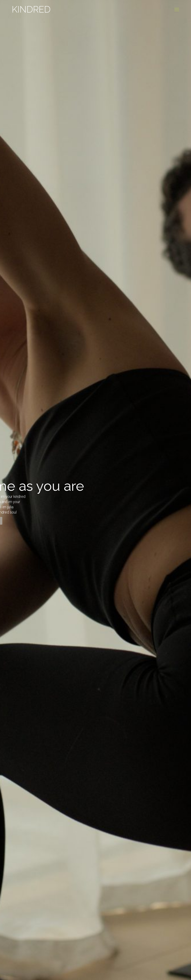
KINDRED (31, 9)
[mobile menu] (177, 9)
